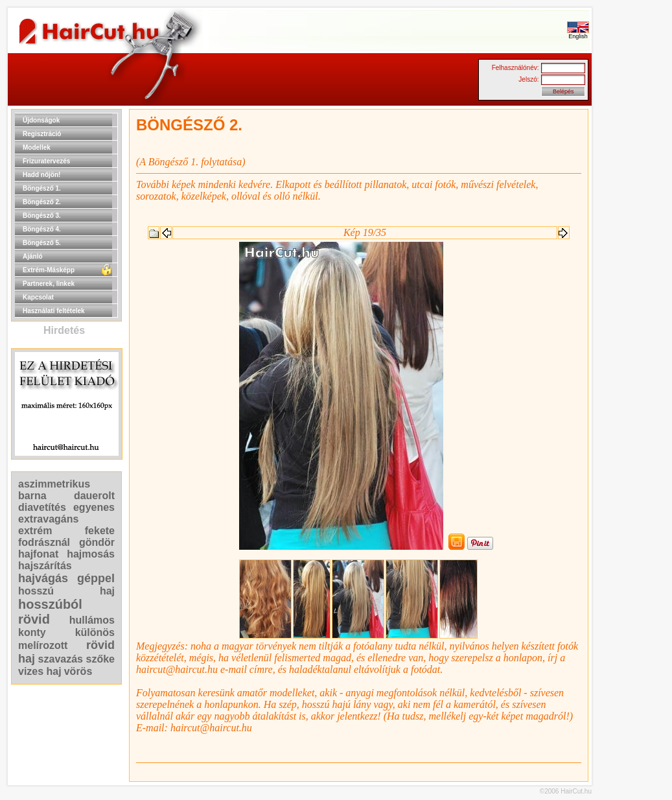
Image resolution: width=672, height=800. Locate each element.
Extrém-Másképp (49, 270)
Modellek (37, 147)
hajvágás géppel (66, 578)
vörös (78, 671)
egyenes (94, 507)
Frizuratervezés (46, 161)
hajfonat (38, 554)
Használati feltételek (54, 311)
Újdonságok (41, 120)
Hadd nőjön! (41, 175)
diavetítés (42, 507)
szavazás (61, 659)
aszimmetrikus (54, 484)
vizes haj (40, 671)
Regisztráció (42, 134)
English (578, 34)
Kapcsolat (38, 297)
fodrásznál (44, 542)
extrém (35, 531)
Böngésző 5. (42, 243)
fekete (100, 531)
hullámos (92, 620)
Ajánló (33, 256)
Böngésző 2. (42, 202)
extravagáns (48, 519)
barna (32, 496)
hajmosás (91, 554)
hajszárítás (45, 566)
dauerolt (94, 496)
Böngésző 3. (42, 216)
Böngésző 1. (42, 188)
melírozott (43, 645)
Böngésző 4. (42, 229)
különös (95, 632)
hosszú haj (66, 591)
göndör (97, 542)
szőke (100, 659)
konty (32, 632)
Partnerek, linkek (49, 284)
